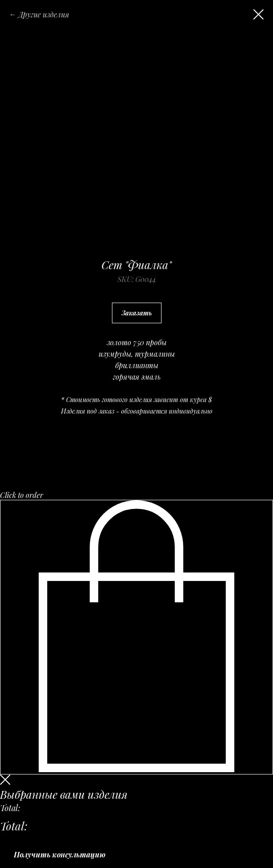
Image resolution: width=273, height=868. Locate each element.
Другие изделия (44, 14)
